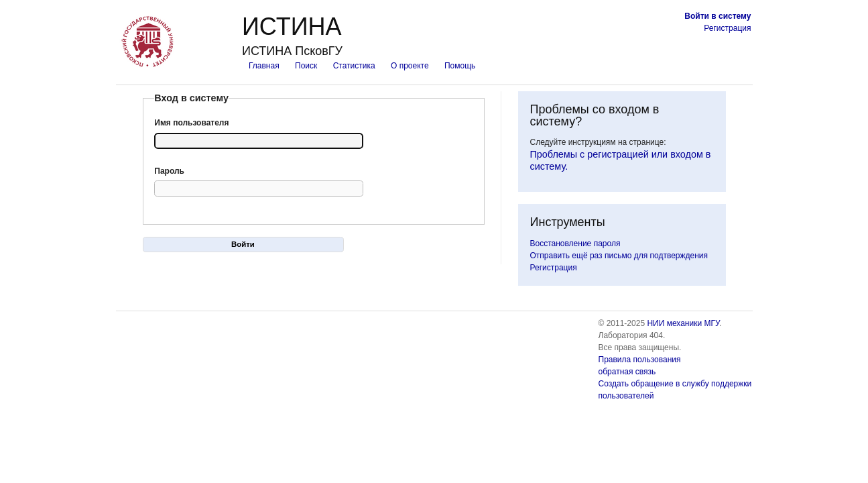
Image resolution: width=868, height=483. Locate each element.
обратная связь (627, 372)
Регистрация (727, 28)
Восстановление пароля (575, 244)
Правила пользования (640, 360)
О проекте (410, 66)
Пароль (169, 171)
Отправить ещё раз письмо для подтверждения (619, 256)
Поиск (306, 66)
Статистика (354, 66)
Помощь (460, 66)
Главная (264, 66)
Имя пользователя (191, 123)
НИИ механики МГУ (683, 323)
